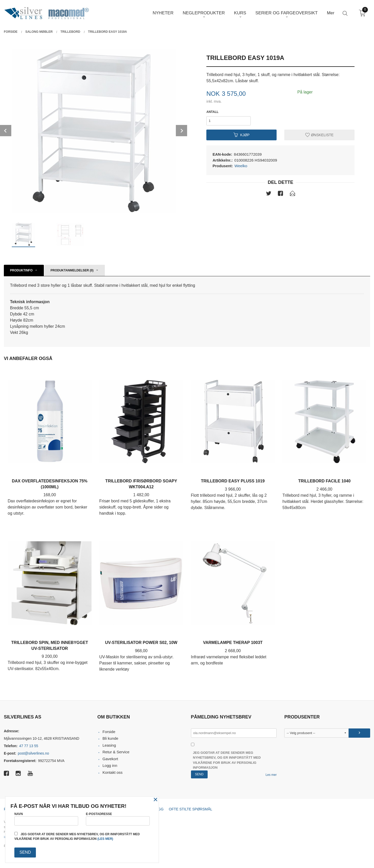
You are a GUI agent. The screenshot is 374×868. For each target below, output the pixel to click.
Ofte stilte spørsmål (191, 809)
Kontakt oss (113, 772)
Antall (212, 112)
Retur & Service (116, 752)
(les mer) (105, 839)
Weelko (241, 166)
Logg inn (110, 765)
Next (181, 131)
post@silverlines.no (34, 753)
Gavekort (110, 759)
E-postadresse (118, 819)
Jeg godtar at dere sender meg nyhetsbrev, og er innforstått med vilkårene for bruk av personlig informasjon (227, 760)
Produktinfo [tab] (21, 270)
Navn (46, 819)
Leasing (109, 745)
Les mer (271, 775)
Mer (331, 13)
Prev (6, 131)
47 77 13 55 (29, 746)
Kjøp (242, 135)
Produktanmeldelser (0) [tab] (72, 270)
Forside (109, 732)
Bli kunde (110, 738)
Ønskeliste (319, 135)
